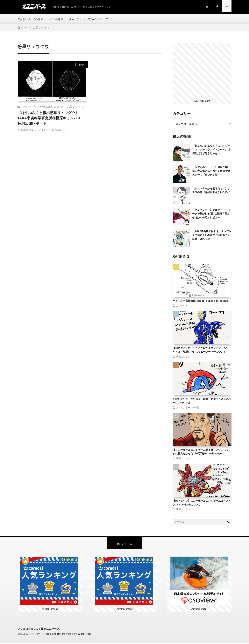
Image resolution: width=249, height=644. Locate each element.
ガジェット (182, 308)
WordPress (86, 635)
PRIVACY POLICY (103, 19)
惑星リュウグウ (76, 108)
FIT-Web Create (51, 635)
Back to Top (125, 546)
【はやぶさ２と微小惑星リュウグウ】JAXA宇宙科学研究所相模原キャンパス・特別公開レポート (51, 120)
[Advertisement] (202, 72)
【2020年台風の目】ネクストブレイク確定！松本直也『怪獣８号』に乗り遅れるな (212, 237)
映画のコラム (183, 358)
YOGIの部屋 (58, 19)
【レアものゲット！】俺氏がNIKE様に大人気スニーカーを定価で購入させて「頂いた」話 (212, 173)
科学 (81, 67)
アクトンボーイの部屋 (31, 19)
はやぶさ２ (60, 108)
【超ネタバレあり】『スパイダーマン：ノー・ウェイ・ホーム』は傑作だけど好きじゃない (211, 151)
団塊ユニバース (50, 630)
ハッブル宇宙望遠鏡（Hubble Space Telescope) (201, 303)
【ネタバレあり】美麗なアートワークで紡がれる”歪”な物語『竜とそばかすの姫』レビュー (211, 216)
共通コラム (79, 19)
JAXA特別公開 (45, 108)
